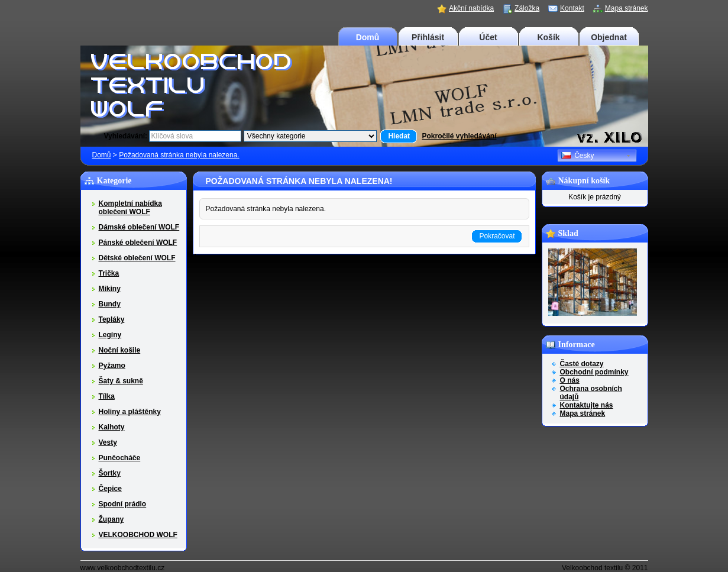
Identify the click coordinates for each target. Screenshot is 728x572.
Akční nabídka (471, 8)
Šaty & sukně (121, 381)
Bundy (110, 304)
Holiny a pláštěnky (130, 412)
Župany (111, 519)
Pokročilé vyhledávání (459, 136)
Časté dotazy (582, 364)
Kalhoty (112, 427)
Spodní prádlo (123, 504)
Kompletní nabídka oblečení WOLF (130, 208)
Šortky (110, 473)
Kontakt (572, 8)
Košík (548, 37)
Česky (578, 156)
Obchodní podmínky (594, 372)
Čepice (110, 489)
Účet (488, 37)
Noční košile (120, 350)
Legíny (110, 335)
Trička (109, 273)
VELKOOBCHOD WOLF (138, 535)
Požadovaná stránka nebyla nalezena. (179, 155)
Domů (368, 37)
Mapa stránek (627, 8)
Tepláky (112, 319)
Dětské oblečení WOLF (137, 258)
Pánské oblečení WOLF (138, 243)
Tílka (107, 396)
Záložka (527, 8)
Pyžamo (112, 366)
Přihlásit (428, 37)
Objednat (609, 37)
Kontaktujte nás (587, 405)
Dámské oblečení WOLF (139, 227)
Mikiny (110, 289)
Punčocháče (120, 458)
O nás (570, 380)
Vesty (108, 442)
